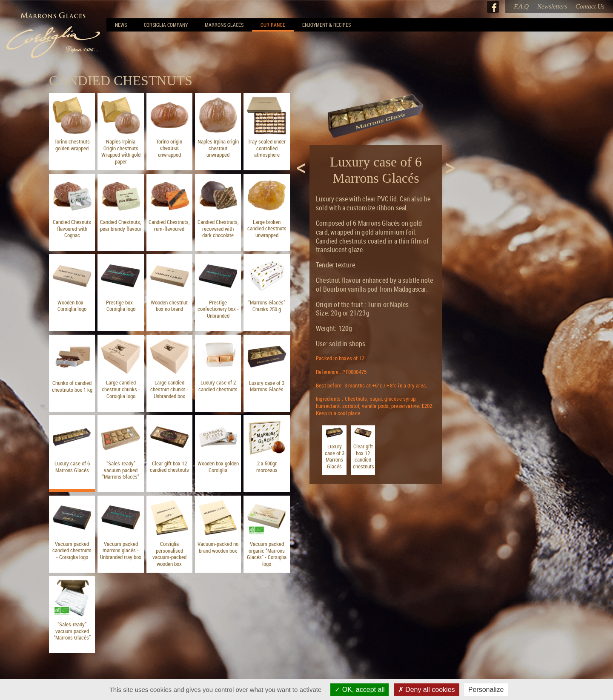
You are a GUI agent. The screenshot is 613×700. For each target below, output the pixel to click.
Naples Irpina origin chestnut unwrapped (218, 148)
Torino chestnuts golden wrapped (72, 145)
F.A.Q (521, 6)
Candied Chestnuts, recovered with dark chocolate (218, 228)
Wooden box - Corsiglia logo (72, 306)
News (121, 25)
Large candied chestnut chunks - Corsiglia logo (121, 389)
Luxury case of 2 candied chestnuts (218, 386)
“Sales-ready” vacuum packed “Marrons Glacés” (121, 470)
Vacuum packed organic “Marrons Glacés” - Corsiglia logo (267, 554)
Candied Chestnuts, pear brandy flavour (121, 225)
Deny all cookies (427, 690)
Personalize (486, 690)
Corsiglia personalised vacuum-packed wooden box (169, 554)
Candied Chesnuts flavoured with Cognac (72, 228)
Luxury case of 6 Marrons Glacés (72, 467)
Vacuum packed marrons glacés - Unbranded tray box (121, 550)
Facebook (493, 7)
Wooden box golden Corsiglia (218, 467)
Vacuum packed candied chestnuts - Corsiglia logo (72, 550)
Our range (273, 25)
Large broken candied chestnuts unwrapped (267, 228)
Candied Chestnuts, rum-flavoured (169, 225)
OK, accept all (359, 690)
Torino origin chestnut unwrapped (169, 148)
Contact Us (590, 6)
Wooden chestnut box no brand (169, 306)
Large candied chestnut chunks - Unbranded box (169, 389)
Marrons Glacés (224, 25)
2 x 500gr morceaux (267, 467)
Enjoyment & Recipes (327, 25)
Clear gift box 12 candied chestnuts (169, 467)
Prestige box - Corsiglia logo (121, 306)
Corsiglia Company (166, 25)
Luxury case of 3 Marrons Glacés (267, 386)
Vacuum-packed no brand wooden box (218, 547)
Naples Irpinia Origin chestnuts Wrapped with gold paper (121, 151)
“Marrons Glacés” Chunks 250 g (267, 306)
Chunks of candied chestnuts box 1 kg (72, 386)
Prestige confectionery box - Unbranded (218, 309)
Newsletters (552, 6)
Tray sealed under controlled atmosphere (267, 148)
